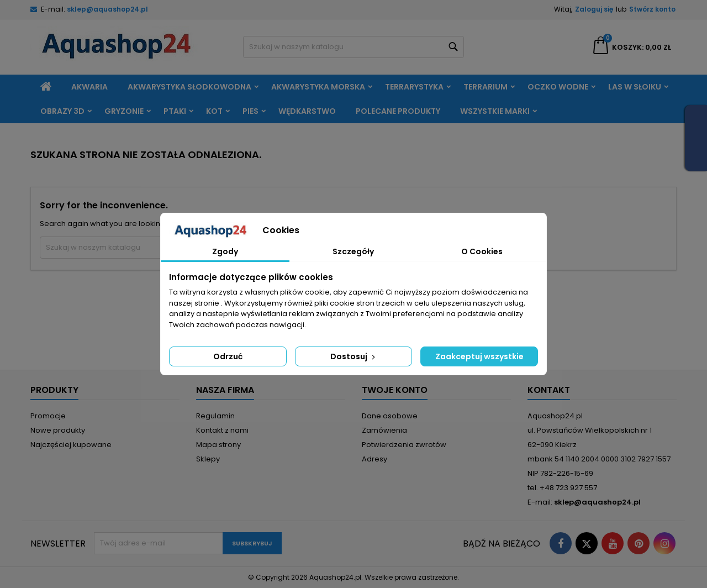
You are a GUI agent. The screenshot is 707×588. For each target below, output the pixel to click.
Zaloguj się (594, 9)
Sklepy (208, 459)
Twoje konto (395, 390)
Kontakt (549, 390)
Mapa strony (218, 445)
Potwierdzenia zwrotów (404, 445)
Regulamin (215, 416)
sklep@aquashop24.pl (107, 9)
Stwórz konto (652, 9)
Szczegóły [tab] (353, 251)
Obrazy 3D (62, 111)
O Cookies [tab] (482, 251)
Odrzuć (228, 356)
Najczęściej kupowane (71, 445)
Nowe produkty (58, 430)
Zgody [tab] (225, 251)
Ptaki (175, 111)
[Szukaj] (353, 47)
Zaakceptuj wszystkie (479, 356)
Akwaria (89, 87)
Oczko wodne (558, 87)
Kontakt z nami (222, 430)
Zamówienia (384, 430)
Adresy (374, 459)
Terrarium (486, 87)
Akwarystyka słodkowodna (189, 87)
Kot (214, 111)
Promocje (48, 416)
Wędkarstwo (307, 111)
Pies (250, 111)
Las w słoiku (635, 87)
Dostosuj (354, 356)
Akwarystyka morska (318, 87)
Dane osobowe (390, 416)
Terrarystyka (414, 87)
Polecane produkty (398, 111)
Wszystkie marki (495, 111)
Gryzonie (124, 111)
